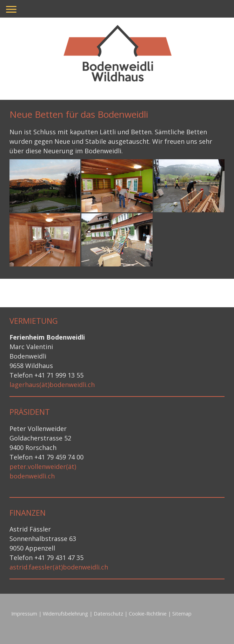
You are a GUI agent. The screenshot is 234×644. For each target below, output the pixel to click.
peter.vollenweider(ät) (43, 466)
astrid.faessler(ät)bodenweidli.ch (59, 567)
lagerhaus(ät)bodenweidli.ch (52, 385)
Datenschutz (108, 614)
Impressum (24, 614)
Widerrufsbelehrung (65, 614)
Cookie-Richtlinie (148, 614)
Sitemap (182, 614)
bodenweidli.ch (32, 476)
